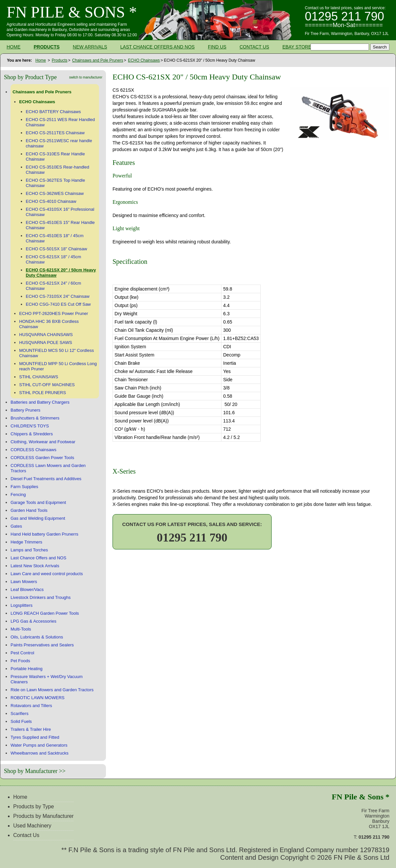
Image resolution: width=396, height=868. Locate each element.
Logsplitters (21, 605)
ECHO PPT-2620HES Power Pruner (54, 313)
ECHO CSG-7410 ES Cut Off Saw (58, 304)
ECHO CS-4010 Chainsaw (51, 201)
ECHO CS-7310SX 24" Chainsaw (58, 296)
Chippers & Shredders (32, 434)
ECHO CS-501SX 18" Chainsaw (56, 249)
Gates (16, 526)
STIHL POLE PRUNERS (43, 393)
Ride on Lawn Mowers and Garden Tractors (52, 690)
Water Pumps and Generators (39, 745)
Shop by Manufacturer (31, 771)
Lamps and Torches (29, 550)
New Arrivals (90, 47)
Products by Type (33, 806)
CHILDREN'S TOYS (30, 426)
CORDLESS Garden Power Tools (42, 458)
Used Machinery (32, 826)
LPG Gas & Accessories (33, 621)
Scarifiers (19, 713)
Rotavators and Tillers (31, 706)
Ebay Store (297, 47)
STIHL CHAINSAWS (39, 377)
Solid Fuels (21, 721)
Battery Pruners (25, 410)
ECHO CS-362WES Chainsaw (55, 193)
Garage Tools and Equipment (38, 502)
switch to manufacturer (86, 77)
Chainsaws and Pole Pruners (98, 60)
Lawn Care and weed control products (47, 574)
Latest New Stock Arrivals (35, 566)
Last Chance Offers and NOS (158, 47)
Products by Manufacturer (43, 816)
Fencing (18, 495)
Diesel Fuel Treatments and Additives (46, 479)
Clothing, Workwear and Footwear (43, 442)
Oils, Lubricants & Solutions (37, 637)
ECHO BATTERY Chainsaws (53, 112)
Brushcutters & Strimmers (35, 418)
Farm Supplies (24, 487)
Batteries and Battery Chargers (40, 402)
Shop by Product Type (30, 77)
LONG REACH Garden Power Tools (45, 613)
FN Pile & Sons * (72, 12)
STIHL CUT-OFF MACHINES (47, 385)
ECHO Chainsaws (144, 60)
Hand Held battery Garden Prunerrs (44, 534)
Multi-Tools (21, 629)
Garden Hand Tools (29, 510)
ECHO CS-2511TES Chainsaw (55, 133)
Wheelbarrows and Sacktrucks (40, 753)
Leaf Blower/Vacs (27, 589)
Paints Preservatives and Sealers (42, 645)
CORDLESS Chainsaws (33, 450)
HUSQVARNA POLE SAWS (46, 342)
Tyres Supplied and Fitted (35, 737)
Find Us (217, 47)
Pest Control (22, 653)
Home (14, 47)
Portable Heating (27, 669)
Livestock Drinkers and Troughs (41, 597)
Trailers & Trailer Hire (31, 729)
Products (47, 47)
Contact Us (254, 47)
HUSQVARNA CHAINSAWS (46, 335)
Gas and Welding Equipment (38, 518)
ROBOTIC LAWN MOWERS (37, 698)
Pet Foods (20, 661)
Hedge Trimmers (26, 542)
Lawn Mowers (24, 582)
